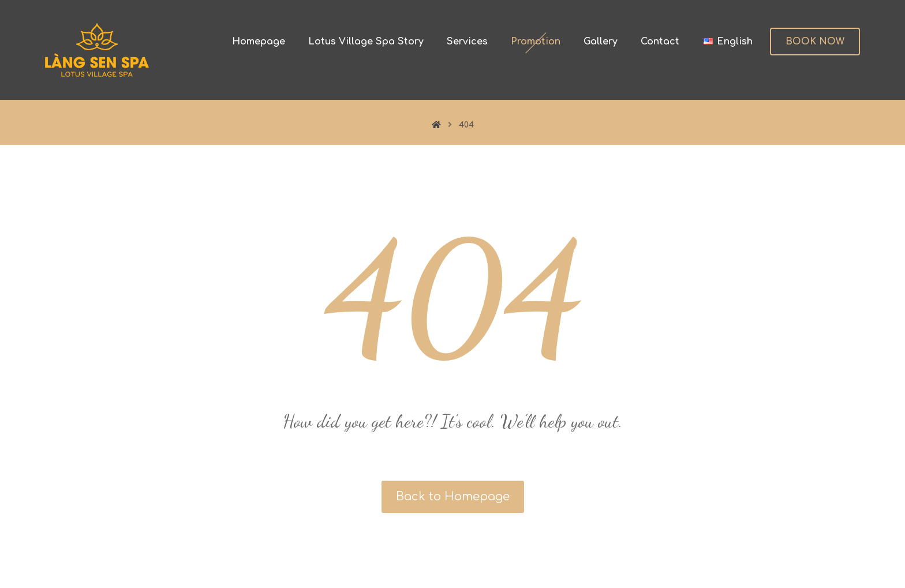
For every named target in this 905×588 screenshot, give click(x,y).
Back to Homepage (453, 497)
